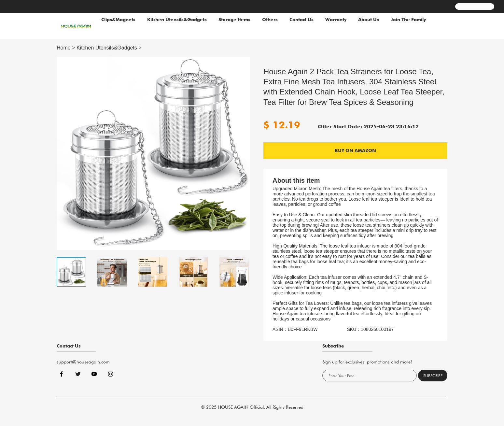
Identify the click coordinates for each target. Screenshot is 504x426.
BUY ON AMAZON (355, 150)
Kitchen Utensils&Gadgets (177, 20)
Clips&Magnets (118, 20)
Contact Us (301, 20)
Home (64, 48)
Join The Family (408, 20)
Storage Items (234, 20)
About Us (369, 20)
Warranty (336, 20)
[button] (242, 173)
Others (270, 20)
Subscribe (433, 376)
